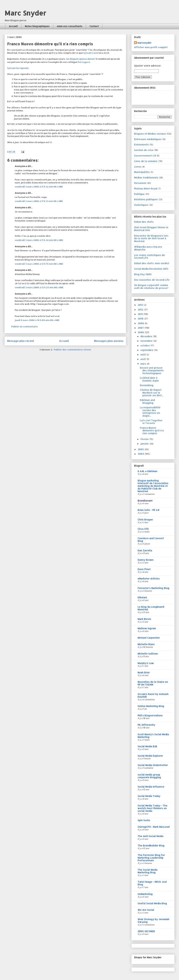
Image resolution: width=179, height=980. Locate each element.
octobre (145, 345)
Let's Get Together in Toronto (151, 422)
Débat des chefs (144, 222)
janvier (145, 444)
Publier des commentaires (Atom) (72, 350)
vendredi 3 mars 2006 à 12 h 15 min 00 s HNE (39, 264)
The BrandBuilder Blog (151, 846)
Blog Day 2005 (143, 274)
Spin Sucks (144, 820)
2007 (141, 328)
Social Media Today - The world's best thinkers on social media (152, 808)
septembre (147, 350)
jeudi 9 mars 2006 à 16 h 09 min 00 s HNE (37, 320)
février (145, 439)
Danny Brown (146, 560)
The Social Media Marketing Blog (148, 871)
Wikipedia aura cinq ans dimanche (148, 248)
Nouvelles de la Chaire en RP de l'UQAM (153, 683)
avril (143, 359)
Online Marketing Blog (151, 706)
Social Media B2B (147, 746)
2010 (141, 319)
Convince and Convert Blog (151, 540)
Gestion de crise (144, 150)
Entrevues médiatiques (148, 139)
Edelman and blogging (147, 401)
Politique (139, 194)
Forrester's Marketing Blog (153, 588)
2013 (141, 305)
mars (144, 364)
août (143, 355)
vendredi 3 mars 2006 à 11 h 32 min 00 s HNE (39, 187)
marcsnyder (144, 43)
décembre (147, 336)
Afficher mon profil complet (151, 47)
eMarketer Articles (149, 579)
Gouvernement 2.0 (145, 156)
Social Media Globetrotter (153, 765)
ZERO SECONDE (146, 931)
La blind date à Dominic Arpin (149, 379)
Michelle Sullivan (148, 654)
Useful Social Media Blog (152, 903)
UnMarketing (145, 894)
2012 (141, 310)
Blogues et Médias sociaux (150, 134)
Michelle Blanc (146, 644)
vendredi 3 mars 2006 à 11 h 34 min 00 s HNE (39, 240)
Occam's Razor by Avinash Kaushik (153, 695)
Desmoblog (147, 385)
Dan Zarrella (145, 550)
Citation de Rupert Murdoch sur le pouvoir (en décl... (152, 393)
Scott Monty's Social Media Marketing (153, 736)
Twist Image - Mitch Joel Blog (152, 883)
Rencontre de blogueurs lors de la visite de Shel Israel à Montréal (151, 238)
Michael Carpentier (149, 638)
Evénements (141, 145)
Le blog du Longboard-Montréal (151, 608)
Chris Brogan (145, 520)
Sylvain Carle (91, 53)
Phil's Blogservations (150, 715)
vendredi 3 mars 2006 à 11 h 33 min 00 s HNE (39, 201)
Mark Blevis (144, 619)
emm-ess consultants (70, 26)
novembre (147, 341)
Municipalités (142, 172)
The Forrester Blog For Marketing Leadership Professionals (151, 858)
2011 (141, 314)
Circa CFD (143, 529)
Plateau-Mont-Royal (146, 188)
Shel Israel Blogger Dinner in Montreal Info (151, 229)
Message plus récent (21, 341)
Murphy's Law (146, 663)
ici (51, 142)
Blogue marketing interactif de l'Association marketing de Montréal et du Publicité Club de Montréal (153, 486)
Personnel (140, 183)
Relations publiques (146, 199)
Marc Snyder (25, 13)
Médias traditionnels (146, 177)
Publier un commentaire (25, 326)
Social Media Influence (151, 787)
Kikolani (142, 597)
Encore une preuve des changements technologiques (152, 371)
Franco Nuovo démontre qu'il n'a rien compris (152, 431)
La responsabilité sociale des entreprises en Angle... (150, 412)
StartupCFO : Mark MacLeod (154, 827)
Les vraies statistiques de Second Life (149, 256)
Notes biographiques (37, 26)
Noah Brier (144, 672)
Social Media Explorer (150, 756)
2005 (141, 449)
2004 (141, 454)
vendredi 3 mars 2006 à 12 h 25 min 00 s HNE (39, 287)
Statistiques (141, 205)
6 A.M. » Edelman (147, 471)
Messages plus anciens (109, 341)
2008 (141, 323)
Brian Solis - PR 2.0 (148, 510)
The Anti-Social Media (150, 836)
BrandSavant (145, 501)
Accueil (13, 26)
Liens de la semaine (146, 161)
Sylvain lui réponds (18, 68)
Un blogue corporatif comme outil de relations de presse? (151, 287)
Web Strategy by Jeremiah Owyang (153, 921)
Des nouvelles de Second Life (152, 280)
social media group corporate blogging (149, 776)
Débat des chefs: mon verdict (152, 263)
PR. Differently (146, 725)
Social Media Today (149, 796)
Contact (94, 26)
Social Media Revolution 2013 (151, 269)
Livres (138, 167)
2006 (141, 332)
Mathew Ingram (147, 628)
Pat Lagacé (84, 62)
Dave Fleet (144, 569)
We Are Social (146, 910)
